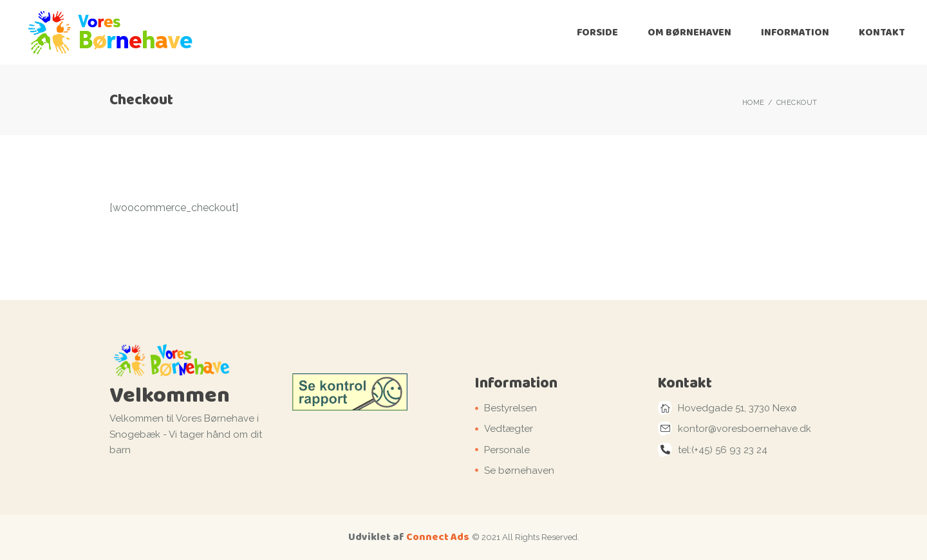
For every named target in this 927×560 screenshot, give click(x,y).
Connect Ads (438, 537)
